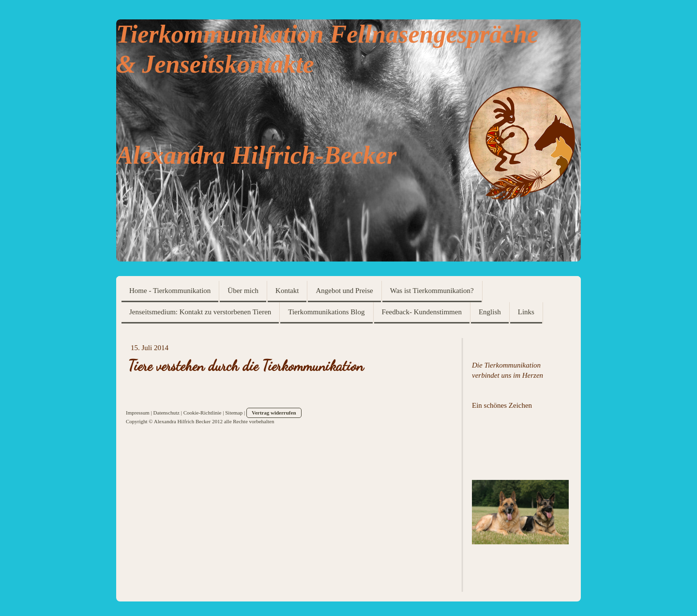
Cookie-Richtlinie (203, 413)
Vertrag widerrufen (274, 413)
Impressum (138, 413)
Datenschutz (167, 413)
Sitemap (234, 413)
